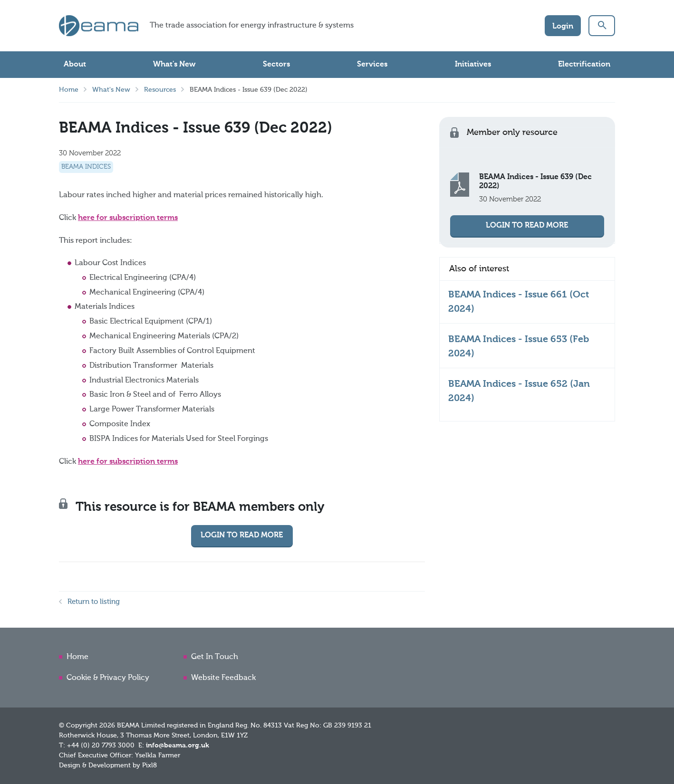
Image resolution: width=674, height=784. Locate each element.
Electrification (584, 65)
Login (563, 27)
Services (372, 65)
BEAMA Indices (86, 167)
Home (69, 90)
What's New (174, 65)
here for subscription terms (128, 218)
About (75, 65)
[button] (602, 26)
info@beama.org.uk (178, 746)
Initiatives (473, 65)
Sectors (276, 65)
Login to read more (242, 535)
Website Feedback (223, 678)
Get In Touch (215, 657)
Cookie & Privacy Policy (108, 678)
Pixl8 (149, 765)
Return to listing (94, 602)
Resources (160, 90)
